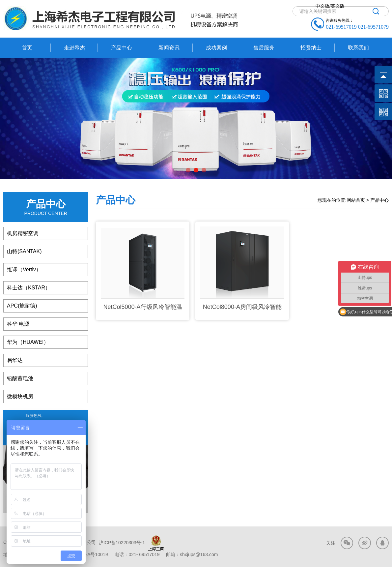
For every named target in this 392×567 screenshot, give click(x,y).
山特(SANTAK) (24, 251)
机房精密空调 (23, 233)
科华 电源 (18, 324)
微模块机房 (20, 396)
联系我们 (358, 48)
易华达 (15, 360)
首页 (27, 48)
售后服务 (264, 48)
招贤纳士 (311, 48)
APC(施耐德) (22, 306)
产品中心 (122, 48)
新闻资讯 (169, 48)
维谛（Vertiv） (24, 269)
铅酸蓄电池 (20, 378)
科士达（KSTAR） (29, 288)
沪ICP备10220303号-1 (121, 543)
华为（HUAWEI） (28, 342)
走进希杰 (74, 48)
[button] (188, 170)
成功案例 (216, 48)
